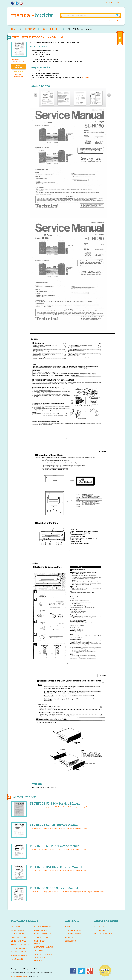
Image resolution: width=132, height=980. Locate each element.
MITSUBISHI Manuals (20, 955)
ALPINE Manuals (18, 930)
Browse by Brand (115, 21)
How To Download (74, 930)
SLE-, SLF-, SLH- (52, 29)
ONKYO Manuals (42, 930)
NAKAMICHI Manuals (43, 927)
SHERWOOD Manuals (44, 947)
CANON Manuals (19, 934)
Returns (69, 937)
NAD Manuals (17, 959)
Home (14, 29)
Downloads (110, 2)
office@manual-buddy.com (19, 976)
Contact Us (70, 941)
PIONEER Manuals (43, 934)
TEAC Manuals (41, 951)
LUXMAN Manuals (19, 948)
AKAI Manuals (17, 927)
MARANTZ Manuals (20, 952)
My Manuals (100, 930)
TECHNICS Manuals (43, 954)
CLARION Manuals (19, 937)
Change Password (103, 934)
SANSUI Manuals (42, 937)
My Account (100, 927)
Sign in (119, 2)
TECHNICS (30, 29)
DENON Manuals (19, 941)
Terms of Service (73, 934)
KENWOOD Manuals (20, 945)
